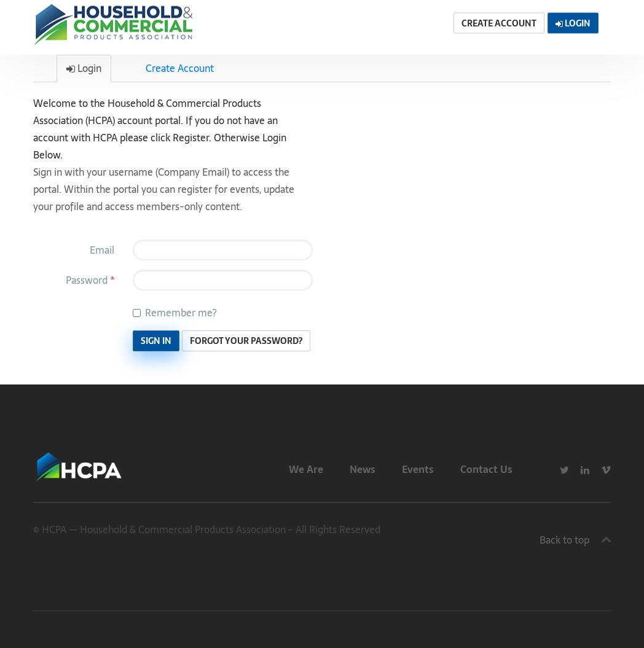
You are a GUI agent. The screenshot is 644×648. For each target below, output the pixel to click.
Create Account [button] (499, 23)
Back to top (564, 540)
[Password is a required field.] (223, 280)
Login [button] (573, 23)
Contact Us (486, 469)
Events (418, 469)
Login (84, 68)
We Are (306, 469)
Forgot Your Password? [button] (246, 341)
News (363, 469)
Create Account (180, 68)
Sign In (156, 341)
